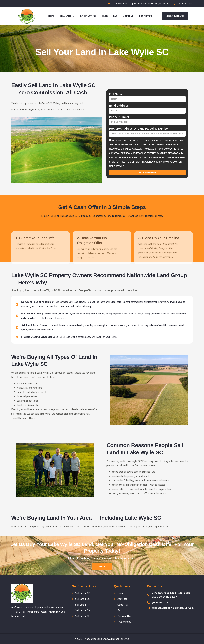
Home (51, 16)
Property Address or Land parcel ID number (139, 129)
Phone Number (119, 117)
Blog (105, 16)
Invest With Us (88, 16)
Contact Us (146, 16)
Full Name (116, 94)
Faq (115, 16)
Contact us (102, 566)
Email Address (119, 106)
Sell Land (67, 16)
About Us (128, 16)
